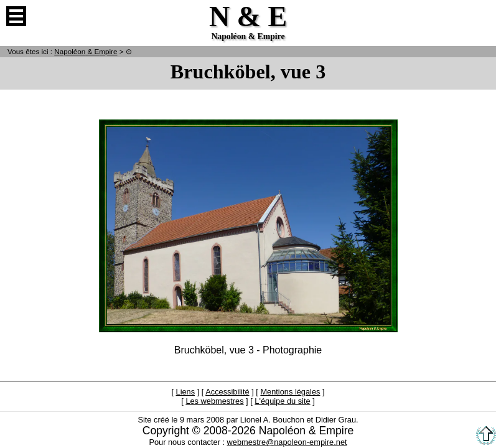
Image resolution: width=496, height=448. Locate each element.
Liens (186, 392)
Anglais (480, 16)
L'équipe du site (282, 401)
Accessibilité (227, 392)
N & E (86, 51)
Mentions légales (290, 392)
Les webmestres (214, 401)
